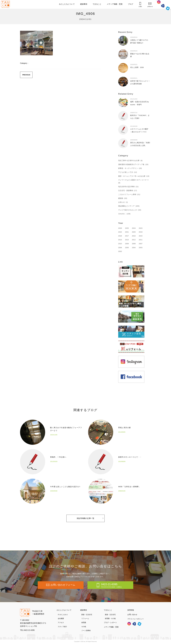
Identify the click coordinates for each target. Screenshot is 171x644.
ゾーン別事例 (86, 630)
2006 (120, 248)
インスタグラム (159, 3)
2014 (120, 240)
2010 (120, 244)
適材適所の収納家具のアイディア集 (131, 164)
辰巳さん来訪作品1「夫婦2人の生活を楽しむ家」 (140, 143)
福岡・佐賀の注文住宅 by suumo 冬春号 (139, 102)
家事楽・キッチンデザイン (128, 168)
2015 (141, 236)
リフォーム (85, 618)
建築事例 (84, 4)
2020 (134, 232)
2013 (127, 240)
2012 (134, 240)
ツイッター (168, 8)
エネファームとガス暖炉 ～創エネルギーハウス (140, 129)
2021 (127, 232)
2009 (127, 244)
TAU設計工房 (6, 4)
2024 (134, 228)
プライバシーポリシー (136, 619)
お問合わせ (150, 5)
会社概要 (61, 618)
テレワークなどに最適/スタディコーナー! (133, 180)
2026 (120, 228)
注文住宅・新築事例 (126, 190)
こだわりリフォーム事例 (127, 194)
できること (97, 4)
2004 (134, 248)
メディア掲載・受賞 (115, 4)
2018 (120, 236)
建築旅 (121, 198)
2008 (134, 244)
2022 (120, 232)
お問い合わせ (132, 614)
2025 (127, 228)
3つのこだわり (63, 615)
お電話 (140, 5)
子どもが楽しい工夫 (126, 172)
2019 (141, 232)
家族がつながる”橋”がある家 (140, 54)
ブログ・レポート (110, 622)
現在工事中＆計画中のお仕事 (129, 160)
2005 (127, 248)
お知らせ (121, 202)
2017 (127, 236)
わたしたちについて (67, 4)
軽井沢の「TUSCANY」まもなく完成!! (140, 115)
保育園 (84, 623)
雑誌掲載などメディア (126, 206)
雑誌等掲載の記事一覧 (90, 523)
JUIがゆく (122, 214)
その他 (84, 627)
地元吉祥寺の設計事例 (126, 187)
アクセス (61, 623)
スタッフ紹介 (62, 627)
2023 (141, 228)
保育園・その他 (110, 618)
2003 (141, 248)
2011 (141, 240)
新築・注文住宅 (87, 615)
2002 (120, 251)
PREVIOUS (26, 75)
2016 (134, 236)
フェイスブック (163, 6)
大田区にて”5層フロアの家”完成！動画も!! (139, 40)
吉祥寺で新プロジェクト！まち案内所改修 (140, 81)
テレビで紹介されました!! (128, 210)
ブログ (131, 4)
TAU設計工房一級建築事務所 (38, 613)
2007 (141, 244)
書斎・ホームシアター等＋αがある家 (132, 176)
